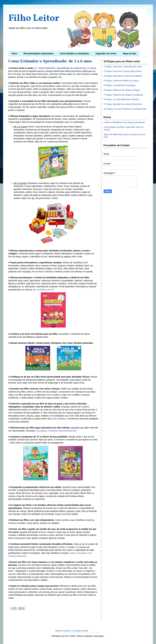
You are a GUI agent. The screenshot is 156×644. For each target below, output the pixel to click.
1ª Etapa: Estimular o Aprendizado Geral (123, 67)
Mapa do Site (129, 54)
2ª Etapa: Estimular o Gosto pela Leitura (123, 71)
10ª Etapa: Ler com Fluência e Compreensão (125, 109)
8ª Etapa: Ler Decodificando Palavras (121, 99)
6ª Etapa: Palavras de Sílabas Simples (122, 90)
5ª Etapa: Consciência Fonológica (120, 85)
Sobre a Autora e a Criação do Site (72, 631)
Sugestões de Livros (106, 54)
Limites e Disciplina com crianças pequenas (124, 122)
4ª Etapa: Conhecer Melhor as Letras (121, 81)
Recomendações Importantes (38, 54)
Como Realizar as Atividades (74, 54)
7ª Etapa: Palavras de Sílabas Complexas (123, 95)
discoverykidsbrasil (67, 431)
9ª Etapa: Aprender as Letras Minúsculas (123, 104)
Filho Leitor (34, 18)
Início (14, 54)
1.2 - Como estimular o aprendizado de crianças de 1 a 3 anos (65, 68)
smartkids (53, 431)
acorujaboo (42, 431)
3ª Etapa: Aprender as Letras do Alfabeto (123, 76)
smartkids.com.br (45, 290)
